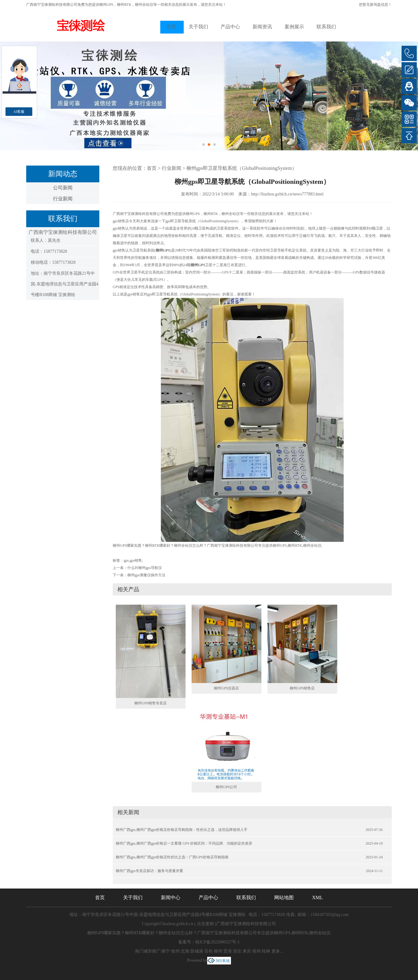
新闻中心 (171, 898)
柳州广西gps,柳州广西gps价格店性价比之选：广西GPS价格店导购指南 (172, 857)
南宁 (166, 951)
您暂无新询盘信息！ (375, 5)
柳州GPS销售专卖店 (151, 703)
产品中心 (230, 27)
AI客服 (19, 112)
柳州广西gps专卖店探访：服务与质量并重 (149, 871)
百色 (208, 951)
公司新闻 (63, 188)
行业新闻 (63, 199)
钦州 (175, 951)
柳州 (218, 951)
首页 (171, 27)
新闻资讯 (262, 27)
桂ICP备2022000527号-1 (217, 942)
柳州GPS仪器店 (226, 688)
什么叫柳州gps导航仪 (145, 568)
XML (317, 898)
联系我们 (326, 27)
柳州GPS (106, 5)
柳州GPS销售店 (302, 688)
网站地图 (284, 898)
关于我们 (198, 27)
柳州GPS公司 (226, 787)
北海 (185, 951)
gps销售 (136, 560)
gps (126, 560)
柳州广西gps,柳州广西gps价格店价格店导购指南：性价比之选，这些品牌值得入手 (182, 830)
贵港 (228, 951)
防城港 (197, 951)
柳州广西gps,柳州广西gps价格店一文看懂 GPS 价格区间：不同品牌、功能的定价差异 (184, 843)
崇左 (237, 951)
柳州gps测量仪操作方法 (146, 575)
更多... (277, 951)
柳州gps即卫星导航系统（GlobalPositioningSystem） (242, 168)
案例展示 (294, 27)
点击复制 (205, 924)
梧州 (257, 951)
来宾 (247, 951)
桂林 (266, 951)
